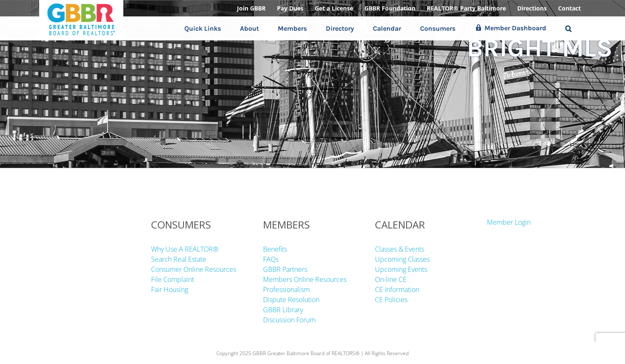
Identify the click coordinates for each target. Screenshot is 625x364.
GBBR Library (283, 310)
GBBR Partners (285, 269)
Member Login (509, 222)
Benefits (275, 249)
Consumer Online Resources (194, 269)
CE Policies (391, 300)
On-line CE (391, 279)
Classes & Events (400, 249)
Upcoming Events (401, 269)
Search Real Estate (179, 259)
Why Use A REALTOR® (185, 249)
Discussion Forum (289, 320)
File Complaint (173, 279)
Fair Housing (170, 290)
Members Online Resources (305, 279)
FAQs (271, 259)
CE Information (397, 290)
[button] (568, 28)
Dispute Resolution (291, 300)
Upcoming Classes (402, 259)
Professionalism (286, 290)
